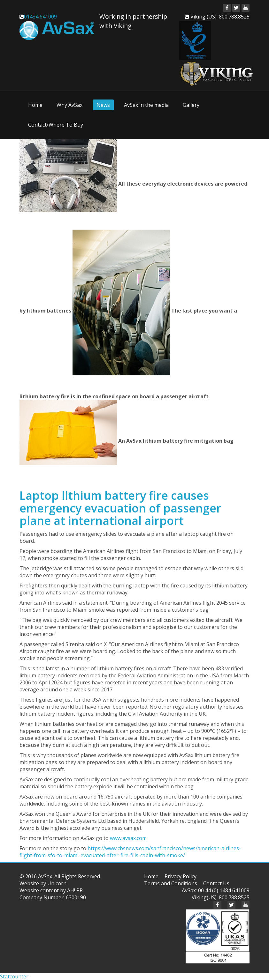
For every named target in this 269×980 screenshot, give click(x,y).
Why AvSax (69, 105)
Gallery (191, 105)
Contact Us (216, 883)
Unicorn (57, 883)
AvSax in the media (146, 105)
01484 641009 (40, 17)
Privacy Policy (181, 876)
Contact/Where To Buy (56, 125)
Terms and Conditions (171, 883)
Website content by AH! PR (51, 890)
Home (35, 105)
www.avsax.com (128, 838)
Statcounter (14, 976)
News (103, 105)
